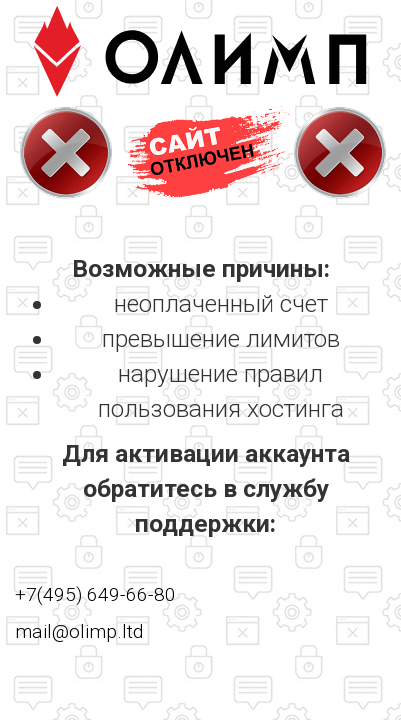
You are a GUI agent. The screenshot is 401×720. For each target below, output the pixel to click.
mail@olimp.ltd (79, 631)
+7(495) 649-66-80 (95, 594)
